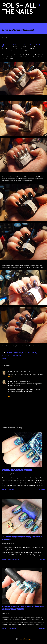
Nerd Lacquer (32, 353)
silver (13, 355)
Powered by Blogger (24, 639)
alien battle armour (14, 353)
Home (4, 18)
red (9, 355)
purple (4, 355)
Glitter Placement (16, 18)
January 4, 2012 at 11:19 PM (22, 372)
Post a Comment (13, 559)
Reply (10, 377)
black (24, 353)
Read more (41, 489)
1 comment (11, 489)
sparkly (18, 355)
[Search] (40, 3)
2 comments (12, 629)
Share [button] (4, 358)
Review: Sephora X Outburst (17, 470)
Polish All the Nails (19, 8)
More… (28, 18)
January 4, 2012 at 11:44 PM (22, 381)
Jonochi (10, 372)
